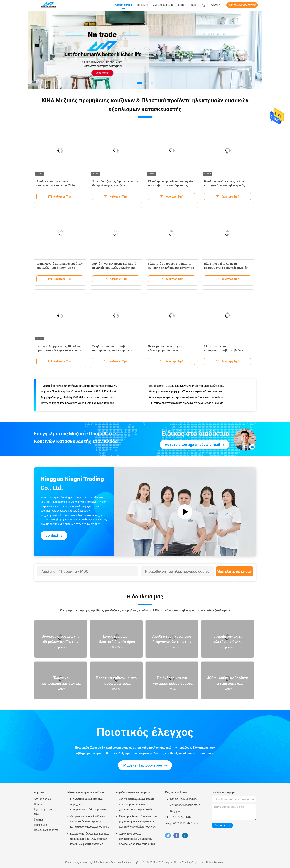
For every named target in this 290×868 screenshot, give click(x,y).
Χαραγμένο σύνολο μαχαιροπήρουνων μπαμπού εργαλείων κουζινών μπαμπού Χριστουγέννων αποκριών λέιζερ (137, 839)
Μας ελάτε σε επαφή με (234, 573)
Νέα (36, 814)
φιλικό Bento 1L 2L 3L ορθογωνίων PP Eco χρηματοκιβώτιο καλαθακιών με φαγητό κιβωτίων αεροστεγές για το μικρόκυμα (187, 387)
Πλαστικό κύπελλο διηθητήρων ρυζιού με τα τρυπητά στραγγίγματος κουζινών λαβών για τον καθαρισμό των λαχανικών (79, 387)
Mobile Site (41, 825)
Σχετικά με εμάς (44, 809)
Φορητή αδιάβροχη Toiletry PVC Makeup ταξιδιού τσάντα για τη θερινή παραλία (79, 398)
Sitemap (39, 820)
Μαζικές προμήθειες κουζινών (86, 792)
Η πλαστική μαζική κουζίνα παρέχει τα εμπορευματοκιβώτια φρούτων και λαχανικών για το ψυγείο (89, 805)
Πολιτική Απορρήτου (46, 830)
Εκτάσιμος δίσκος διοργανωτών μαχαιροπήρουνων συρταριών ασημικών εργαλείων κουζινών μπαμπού (138, 822)
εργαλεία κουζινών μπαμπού (133, 792)
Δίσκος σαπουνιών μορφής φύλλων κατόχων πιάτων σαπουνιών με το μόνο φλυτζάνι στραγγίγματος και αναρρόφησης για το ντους (187, 392)
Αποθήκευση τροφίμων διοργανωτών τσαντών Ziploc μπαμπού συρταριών (56, 185)
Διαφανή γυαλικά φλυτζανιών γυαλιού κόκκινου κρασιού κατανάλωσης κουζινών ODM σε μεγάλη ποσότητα (89, 822)
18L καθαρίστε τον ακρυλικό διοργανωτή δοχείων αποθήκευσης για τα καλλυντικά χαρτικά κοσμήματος (187, 404)
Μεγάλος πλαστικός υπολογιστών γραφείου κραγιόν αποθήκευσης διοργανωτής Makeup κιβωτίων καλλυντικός (79, 404)
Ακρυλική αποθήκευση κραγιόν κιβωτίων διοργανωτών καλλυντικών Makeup (187, 398)
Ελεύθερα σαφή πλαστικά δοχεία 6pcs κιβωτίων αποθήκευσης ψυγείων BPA (170, 185)
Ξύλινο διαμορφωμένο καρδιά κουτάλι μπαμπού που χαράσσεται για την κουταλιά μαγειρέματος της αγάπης (137, 805)
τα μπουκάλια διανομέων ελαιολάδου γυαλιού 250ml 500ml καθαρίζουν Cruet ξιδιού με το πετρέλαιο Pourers (79, 392)
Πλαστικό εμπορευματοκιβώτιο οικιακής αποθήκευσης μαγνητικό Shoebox (171, 268)
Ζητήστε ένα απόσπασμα (242, 5)
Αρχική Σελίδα (43, 799)
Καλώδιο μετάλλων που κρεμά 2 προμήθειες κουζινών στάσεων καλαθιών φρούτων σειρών (89, 839)
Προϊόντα (40, 804)
